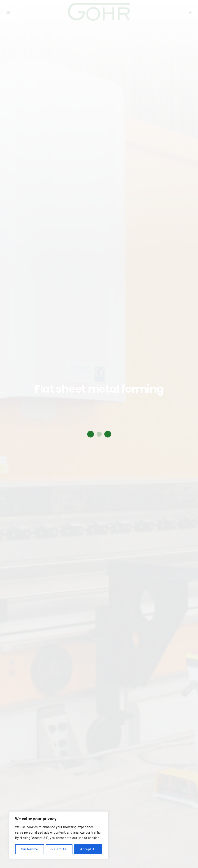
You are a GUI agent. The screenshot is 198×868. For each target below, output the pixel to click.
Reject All (59, 849)
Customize (30, 849)
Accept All (88, 849)
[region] (59, 835)
